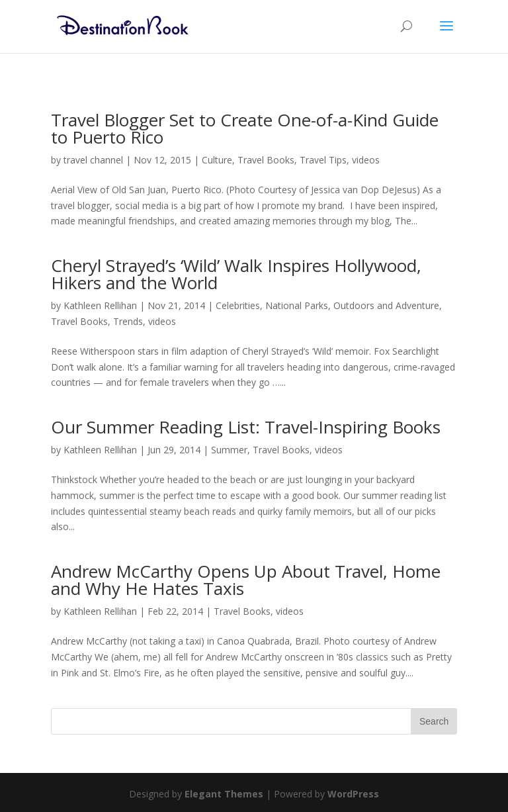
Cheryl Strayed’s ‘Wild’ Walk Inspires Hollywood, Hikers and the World (236, 274)
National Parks (297, 305)
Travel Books (266, 160)
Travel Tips (323, 160)
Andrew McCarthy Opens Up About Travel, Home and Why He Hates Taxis (246, 580)
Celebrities (238, 305)
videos (366, 160)
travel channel (93, 160)
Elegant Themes (224, 794)
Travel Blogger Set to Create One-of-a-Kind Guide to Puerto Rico (245, 128)
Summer (229, 450)
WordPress (353, 794)
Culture (217, 160)
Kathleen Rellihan (100, 305)
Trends (128, 321)
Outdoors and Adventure (386, 305)
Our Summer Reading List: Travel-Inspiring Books (246, 427)
